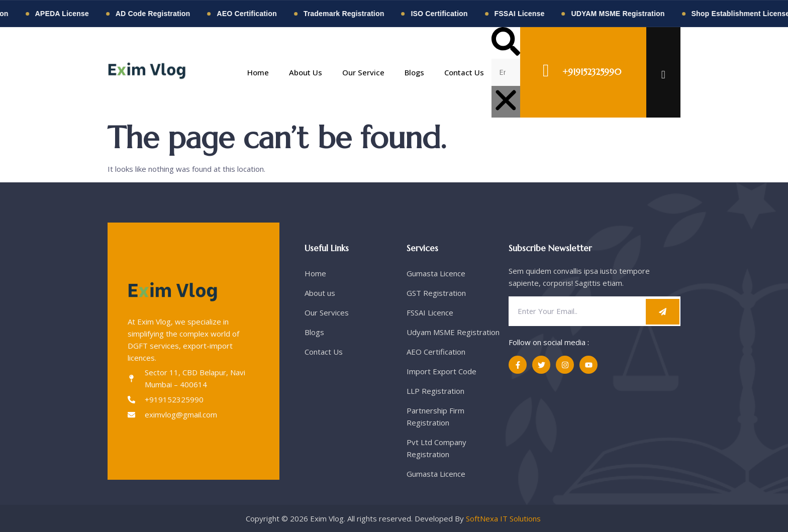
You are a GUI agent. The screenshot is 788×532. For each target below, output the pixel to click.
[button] (506, 43)
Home (258, 72)
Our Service (363, 72)
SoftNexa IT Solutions (504, 518)
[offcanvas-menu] (663, 74)
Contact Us (464, 72)
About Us (306, 72)
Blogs (414, 72)
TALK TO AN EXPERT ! (596, 62)
